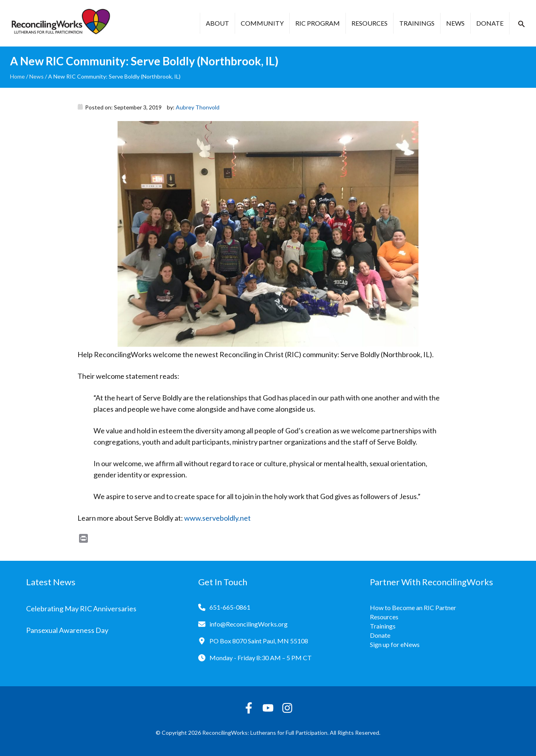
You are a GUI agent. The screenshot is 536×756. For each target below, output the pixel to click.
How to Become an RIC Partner (413, 607)
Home (17, 76)
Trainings (417, 23)
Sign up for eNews (395, 644)
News (455, 23)
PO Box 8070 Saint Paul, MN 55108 (259, 641)
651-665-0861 (230, 607)
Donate (490, 23)
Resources (370, 23)
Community (262, 23)
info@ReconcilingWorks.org (249, 624)
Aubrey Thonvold (198, 107)
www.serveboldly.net (217, 518)
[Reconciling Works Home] (60, 23)
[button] (522, 24)
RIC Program (318, 23)
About (217, 23)
